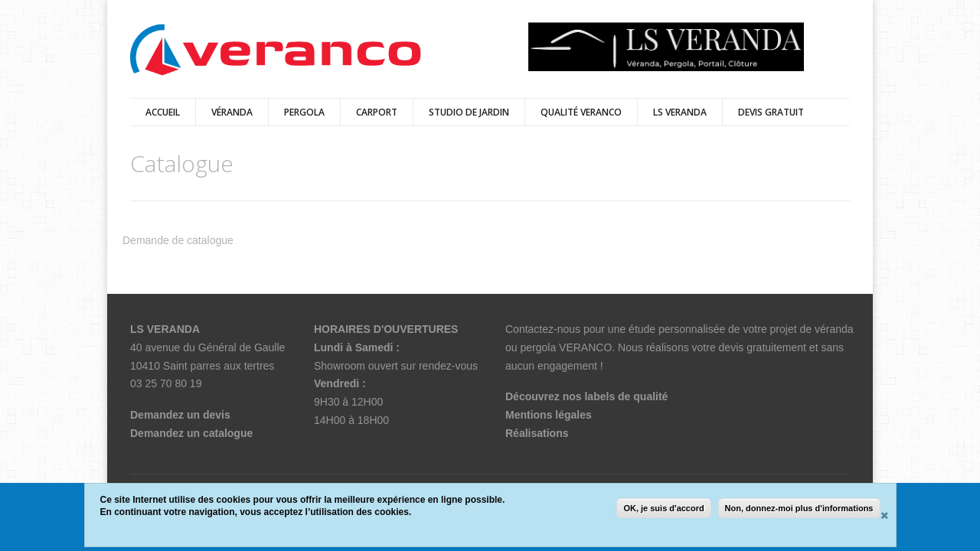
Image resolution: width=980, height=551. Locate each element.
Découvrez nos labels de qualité (586, 396)
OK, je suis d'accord (663, 508)
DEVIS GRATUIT (771, 112)
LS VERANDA (680, 112)
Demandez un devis (180, 415)
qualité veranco (581, 112)
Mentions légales (549, 415)
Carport (377, 112)
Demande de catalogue (178, 240)
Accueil (163, 112)
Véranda (232, 112)
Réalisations (537, 433)
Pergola (304, 112)
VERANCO (585, 347)
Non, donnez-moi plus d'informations (799, 508)
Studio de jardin (469, 112)
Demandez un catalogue (191, 433)
